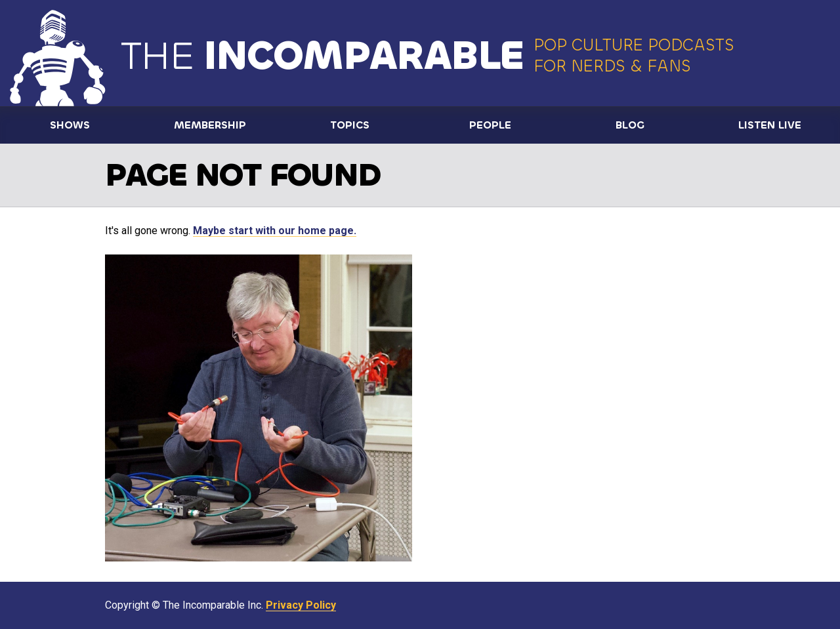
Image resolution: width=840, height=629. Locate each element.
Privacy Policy (301, 605)
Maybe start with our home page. (275, 231)
